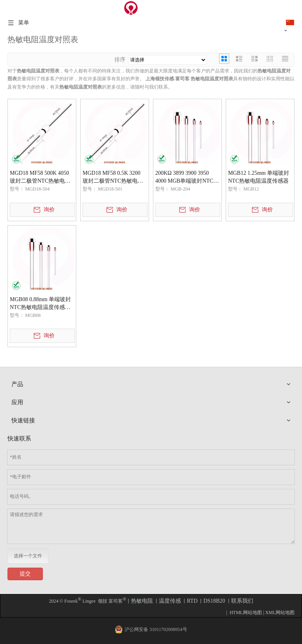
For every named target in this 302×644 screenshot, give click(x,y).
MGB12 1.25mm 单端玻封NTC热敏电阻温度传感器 (259, 177)
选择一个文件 (28, 556)
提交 (25, 574)
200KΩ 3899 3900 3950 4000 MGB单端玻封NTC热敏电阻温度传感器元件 (187, 178)
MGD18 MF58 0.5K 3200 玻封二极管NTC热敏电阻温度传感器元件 (113, 178)
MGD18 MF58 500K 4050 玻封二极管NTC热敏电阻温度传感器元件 (40, 178)
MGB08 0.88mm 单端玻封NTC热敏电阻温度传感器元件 (40, 304)
